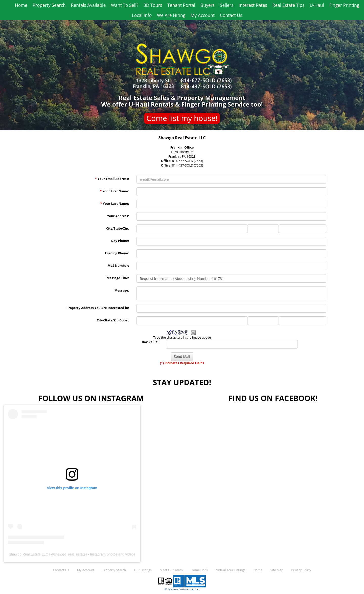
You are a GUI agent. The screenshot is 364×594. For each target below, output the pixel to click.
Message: (122, 290)
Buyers (208, 5)
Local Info (142, 15)
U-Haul (317, 5)
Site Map (277, 570)
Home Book (199, 570)
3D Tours (153, 5)
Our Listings (143, 570)
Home (21, 5)
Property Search (49, 5)
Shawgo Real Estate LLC (28, 554)
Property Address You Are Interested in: (98, 308)
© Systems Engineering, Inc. (182, 589)
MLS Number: (118, 266)
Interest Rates (253, 5)
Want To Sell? (125, 5)
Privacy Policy (301, 570)
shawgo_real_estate (70, 554)
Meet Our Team (171, 570)
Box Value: (150, 342)
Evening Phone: (117, 253)
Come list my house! (182, 118)
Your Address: (118, 216)
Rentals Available (88, 5)
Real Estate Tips (289, 5)
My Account (203, 15)
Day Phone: (120, 241)
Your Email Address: (112, 179)
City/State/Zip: (118, 228)
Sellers (227, 5)
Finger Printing (344, 5)
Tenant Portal (181, 5)
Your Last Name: (115, 204)
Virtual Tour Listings (231, 570)
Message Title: (118, 278)
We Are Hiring (171, 15)
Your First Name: (114, 191)
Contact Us (231, 15)
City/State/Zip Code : (113, 320)
